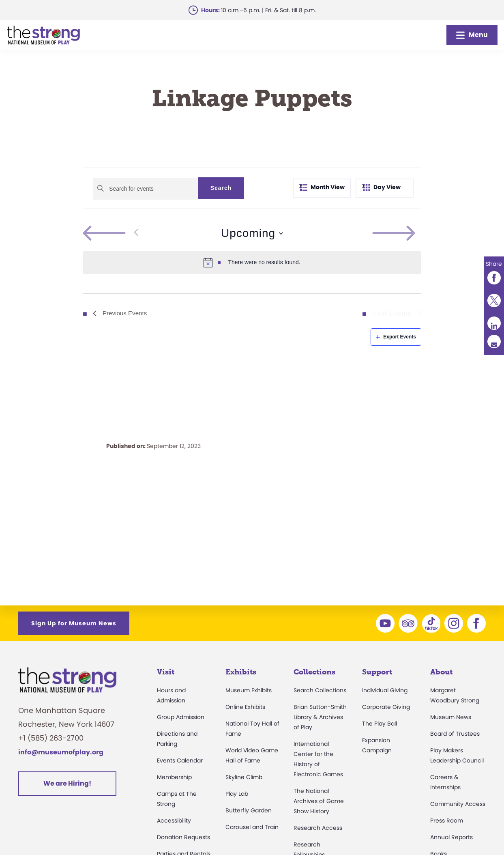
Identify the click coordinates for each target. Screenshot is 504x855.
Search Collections (320, 690)
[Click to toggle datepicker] (252, 233)
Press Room (447, 821)
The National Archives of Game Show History (319, 801)
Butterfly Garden (249, 810)
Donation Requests (183, 837)
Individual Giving (385, 690)
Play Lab (237, 794)
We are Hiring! (67, 783)
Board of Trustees (455, 734)
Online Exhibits (245, 707)
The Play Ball (380, 724)
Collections (314, 672)
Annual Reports (451, 837)
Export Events (396, 337)
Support (377, 672)
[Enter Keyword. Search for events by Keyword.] (145, 189)
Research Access (318, 828)
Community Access (458, 804)
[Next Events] (413, 233)
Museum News (451, 717)
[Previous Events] (110, 233)
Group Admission (181, 717)
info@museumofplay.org (61, 752)
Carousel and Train (252, 827)
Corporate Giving (386, 707)
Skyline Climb (244, 777)
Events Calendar (180, 760)
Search (221, 188)
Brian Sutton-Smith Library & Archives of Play (320, 717)
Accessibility (174, 821)
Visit (166, 672)
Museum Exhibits (249, 690)
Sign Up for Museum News (74, 623)
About (441, 672)
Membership (174, 777)
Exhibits (241, 672)
